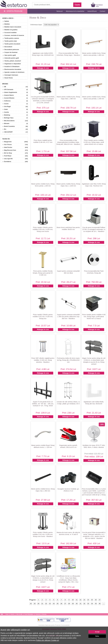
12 (80, 600)
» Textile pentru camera (10, 38)
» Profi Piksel (6, 156)
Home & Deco (8, 18)
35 (96, 604)
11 (77, 600)
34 (92, 604)
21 (42, 604)
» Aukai (4, 109)
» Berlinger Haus (7, 118)
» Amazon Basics (7, 95)
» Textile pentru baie (9, 41)
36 (100, 604)
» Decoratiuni (7, 47)
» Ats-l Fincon (6, 145)
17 (100, 600)
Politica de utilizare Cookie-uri (47, 640)
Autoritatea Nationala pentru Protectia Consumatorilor (54, 625)
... (104, 604)
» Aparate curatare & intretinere (13, 72)
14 (88, 600)
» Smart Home (7, 78)
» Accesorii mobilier (9, 33)
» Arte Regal (6, 107)
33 (88, 604)
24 (54, 604)
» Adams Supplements (9, 92)
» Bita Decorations (8, 121)
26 (61, 604)
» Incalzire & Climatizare (10, 67)
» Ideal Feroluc (7, 147)
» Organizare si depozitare (11, 64)
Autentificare (92, 11)
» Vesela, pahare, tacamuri (11, 61)
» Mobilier (6, 24)
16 (96, 600)
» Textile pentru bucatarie (11, 44)
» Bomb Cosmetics (8, 126)
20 (38, 604)
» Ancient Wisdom (8, 98)
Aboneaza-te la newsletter (75, 11)
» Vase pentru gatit (9, 55)
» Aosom (5, 104)
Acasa (7, 614)
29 (73, 604)
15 (92, 600)
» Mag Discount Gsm (9, 150)
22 (46, 604)
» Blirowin (5, 124)
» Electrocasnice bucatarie (11, 69)
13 (84, 600)
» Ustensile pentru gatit (10, 58)
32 (84, 604)
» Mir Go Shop (7, 153)
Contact (103, 11)
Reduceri (60, 11)
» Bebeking (6, 115)
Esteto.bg (44, 614)
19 (35, 604)
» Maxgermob (6, 142)
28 (69, 604)
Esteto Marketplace (29, 614)
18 (31, 604)
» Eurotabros (6, 162)
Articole (12, 614)
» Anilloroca (6, 101)
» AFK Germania (7, 90)
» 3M (4, 87)
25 (58, 604)
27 (65, 604)
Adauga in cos (43, 68)
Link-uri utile (19, 614)
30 (77, 604)
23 (50, 604)
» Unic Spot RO (7, 159)
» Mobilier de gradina (9, 30)
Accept (97, 632)
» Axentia (5, 112)
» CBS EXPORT (7, 132)
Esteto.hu (38, 614)
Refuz (97, 636)
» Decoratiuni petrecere (10, 50)
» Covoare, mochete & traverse (13, 35)
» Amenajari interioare (10, 75)
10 (73, 600)
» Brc (4, 129)
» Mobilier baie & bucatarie (11, 27)
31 (81, 604)
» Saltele (5, 21)
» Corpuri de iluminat (9, 52)
